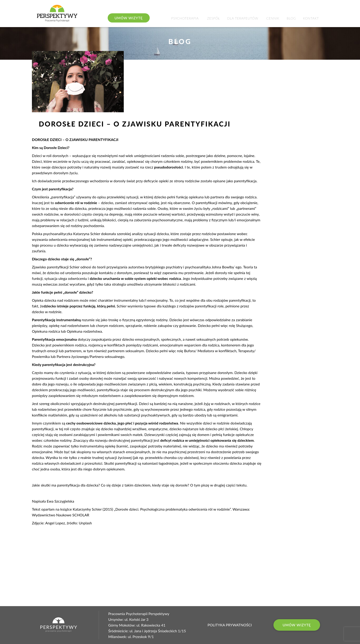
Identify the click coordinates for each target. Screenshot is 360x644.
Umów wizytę (297, 625)
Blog (291, 18)
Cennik (273, 18)
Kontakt (311, 18)
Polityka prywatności (230, 625)
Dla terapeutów (243, 18)
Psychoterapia (185, 18)
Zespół (214, 18)
